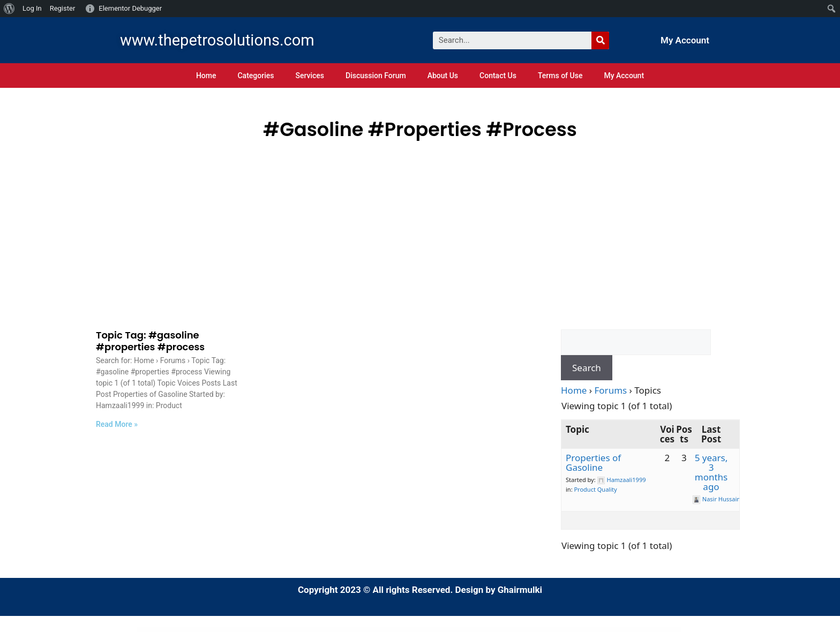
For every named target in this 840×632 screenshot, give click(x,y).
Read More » (117, 424)
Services (310, 76)
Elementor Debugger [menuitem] (130, 8)
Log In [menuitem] (32, 8)
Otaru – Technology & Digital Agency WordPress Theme (315, 630)
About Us (443, 76)
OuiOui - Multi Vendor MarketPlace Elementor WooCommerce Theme (483, 630)
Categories (256, 76)
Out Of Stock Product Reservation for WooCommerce (539, 630)
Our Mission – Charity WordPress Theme (513, 630)
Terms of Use (560, 76)
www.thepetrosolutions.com (217, 40)
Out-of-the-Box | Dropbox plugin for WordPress (567, 630)
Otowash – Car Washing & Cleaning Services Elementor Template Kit (415, 630)
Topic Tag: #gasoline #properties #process (150, 341)
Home (206, 76)
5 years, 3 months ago (711, 472)
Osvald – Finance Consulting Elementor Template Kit (285, 630)
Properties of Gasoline (593, 462)
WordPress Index (266, 630)
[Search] (600, 40)
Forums (611, 390)
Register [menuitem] (63, 8)
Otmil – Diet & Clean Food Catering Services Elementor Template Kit (378, 630)
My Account (685, 40)
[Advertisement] (420, 224)
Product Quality (595, 489)
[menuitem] (9, 9)
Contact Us (498, 76)
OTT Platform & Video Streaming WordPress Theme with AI (449, 630)
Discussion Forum (376, 76)
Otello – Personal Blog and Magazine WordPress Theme (345, 630)
